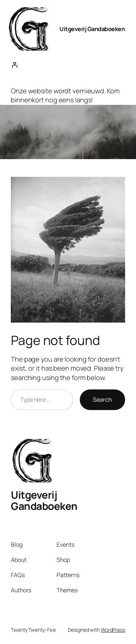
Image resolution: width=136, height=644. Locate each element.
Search (102, 400)
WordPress (113, 630)
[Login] (15, 65)
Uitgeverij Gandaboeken (92, 29)
